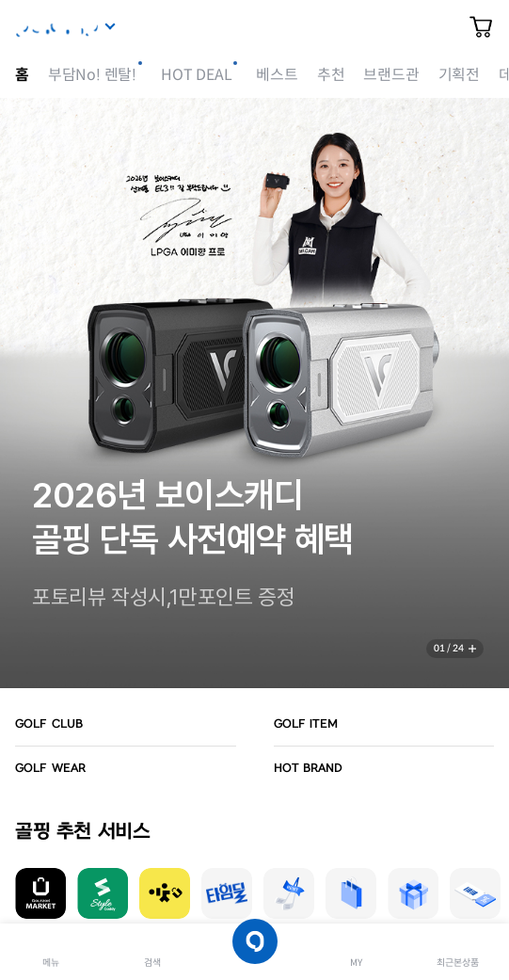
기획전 (459, 75)
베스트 (277, 75)
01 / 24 (449, 648)
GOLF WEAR (50, 768)
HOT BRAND (309, 768)
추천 (331, 75)
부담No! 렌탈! (92, 75)
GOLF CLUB (49, 724)
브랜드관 (391, 75)
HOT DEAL (196, 75)
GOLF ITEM (306, 724)
